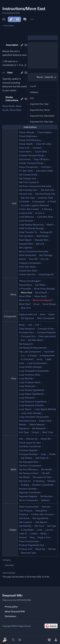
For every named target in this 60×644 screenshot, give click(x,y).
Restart (23, 425)
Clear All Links (44, 144)
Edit (11, 19)
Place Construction (29, 541)
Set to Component (28, 500)
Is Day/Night (27, 530)
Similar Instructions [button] (12, 99)
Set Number (46, 496)
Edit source (18, 19)
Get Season (41, 522)
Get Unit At (25, 481)
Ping (32, 537)
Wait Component (46, 318)
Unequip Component (30, 263)
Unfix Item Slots (27, 267)
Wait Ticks (48, 432)
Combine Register (28, 450)
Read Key (40, 549)
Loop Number (26, 378)
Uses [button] (10, 73)
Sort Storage (46, 255)
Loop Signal (25, 409)
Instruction (9, 565)
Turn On (44, 259)
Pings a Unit (44, 537)
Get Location (26, 522)
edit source (26, 45)
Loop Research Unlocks (31, 405)
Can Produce (26, 511)
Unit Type (24, 432)
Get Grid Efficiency (28, 470)
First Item (46, 167)
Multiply (25, 485)
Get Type (52, 526)
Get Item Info (47, 190)
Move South (41, 296)
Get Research (26, 344)
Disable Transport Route (31, 155)
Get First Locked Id (29, 182)
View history (4, 19)
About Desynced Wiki (15, 611)
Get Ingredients (40, 518)
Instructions (9, 26)
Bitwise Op (32, 439)
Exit (23, 340)
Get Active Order (45, 171)
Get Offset (40, 285)
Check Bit (45, 439)
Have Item (49, 352)
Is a (23, 356)
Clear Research (27, 329)
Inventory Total (45, 198)
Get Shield (24, 477)
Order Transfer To (28, 232)
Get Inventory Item (28, 190)
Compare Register (46, 332)
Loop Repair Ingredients (31, 394)
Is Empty (32, 356)
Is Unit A (40, 213)
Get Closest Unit (27, 179)
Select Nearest (37, 425)
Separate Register (28, 496)
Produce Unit (26, 549)
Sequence (24, 428)
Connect (37, 148)
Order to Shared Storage (31, 228)
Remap (52, 549)
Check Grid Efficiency (30, 140)
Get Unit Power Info (45, 194)
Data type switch (47, 336)
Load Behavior (26, 217)
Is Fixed (52, 201)
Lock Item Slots (45, 217)
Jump (39, 359)
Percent (23, 537)
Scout (36, 304)
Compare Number (28, 454)
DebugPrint (41, 511)
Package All (46, 232)
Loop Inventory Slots (29, 375)
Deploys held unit (28, 314)
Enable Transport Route (31, 163)
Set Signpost (27, 318)
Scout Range (49, 304)
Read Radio (42, 236)
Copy (43, 454)
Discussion (25, 19)
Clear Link (24, 148)
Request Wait (26, 244)
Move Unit (24, 300)
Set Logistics (26, 248)
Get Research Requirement (33, 348)
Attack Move (25, 285)
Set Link (40, 244)
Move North (8, 106)
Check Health (26, 144)
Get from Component (30, 466)
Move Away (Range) (44, 289)
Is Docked (24, 201)
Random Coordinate (43, 485)
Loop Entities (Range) (30, 367)
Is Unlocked (27, 359)
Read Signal (25, 240)
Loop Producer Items (30, 382)
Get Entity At (42, 458)
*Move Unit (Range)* (30, 281)
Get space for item (42, 477)
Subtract (45, 500)
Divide (52, 454)
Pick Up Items (26, 236)
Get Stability (25, 526)
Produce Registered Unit (31, 545)
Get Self (46, 473)
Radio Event (45, 421)
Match (50, 225)
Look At (23, 534)
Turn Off (33, 259)
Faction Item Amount (42, 514)
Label (48, 359)
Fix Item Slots (26, 171)
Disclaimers (10, 616)
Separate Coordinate (30, 492)
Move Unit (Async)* (43, 300)
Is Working (39, 481)
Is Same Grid (26, 213)
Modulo (52, 481)
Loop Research (27, 398)
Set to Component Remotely (33, 251)
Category (7, 560)
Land (39, 530)
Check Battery (44, 132)
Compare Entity (46, 329)
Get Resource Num (29, 473)
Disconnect (25, 159)
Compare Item (26, 332)
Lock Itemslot (26, 221)
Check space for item (30, 443)
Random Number (28, 489)
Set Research (39, 428)
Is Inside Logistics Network (35, 205)
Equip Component (28, 167)
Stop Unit (26, 308)
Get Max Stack (35, 340)
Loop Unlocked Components (34, 417)
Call (37, 325)
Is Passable (25, 289)
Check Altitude (27, 132)
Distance (24, 514)
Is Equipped (38, 201)
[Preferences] (49, 640)
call (30, 325)
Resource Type (28, 553)
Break (22, 325)
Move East (26, 293)
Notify (44, 534)
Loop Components (37, 363)
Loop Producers (27, 386)
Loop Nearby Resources (31, 225)
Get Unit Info (25, 194)
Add (21, 439)
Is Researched (47, 356)
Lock (21, 363)
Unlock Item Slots (28, 271)
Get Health (46, 470)
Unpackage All (46, 274)
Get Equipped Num (29, 462)
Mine (43, 314)
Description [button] (12, 45)
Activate (46, 507)
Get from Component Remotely (35, 186)
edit (22, 45)
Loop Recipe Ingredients (31, 390)
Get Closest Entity (28, 175)
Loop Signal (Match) (45, 409)
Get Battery (27, 458)
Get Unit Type (28, 198)
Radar (52, 314)
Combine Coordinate (30, 446)
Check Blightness (28, 136)
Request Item (41, 240)
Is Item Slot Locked (29, 209)
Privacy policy (11, 607)
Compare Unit (28, 336)
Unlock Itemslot (27, 274)
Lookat (34, 534)
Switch (22, 259)
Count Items (25, 152)
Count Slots (41, 152)
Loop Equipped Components (34, 371)
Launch (49, 530)
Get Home (24, 518)
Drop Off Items (41, 159)
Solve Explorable (27, 255)
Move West (16, 110)
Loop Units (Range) (31, 413)
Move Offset (25, 296)
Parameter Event (27, 421)
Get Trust (39, 526)
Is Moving (47, 209)
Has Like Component (30, 352)
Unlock (35, 432)
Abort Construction (29, 507)
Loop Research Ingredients (33, 402)
